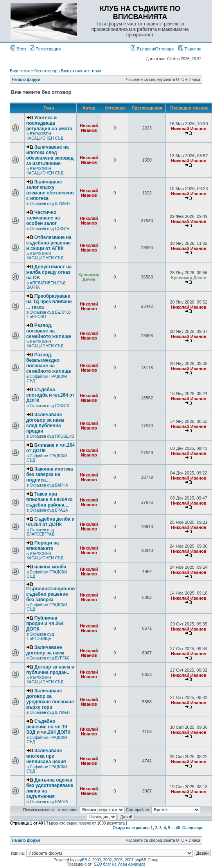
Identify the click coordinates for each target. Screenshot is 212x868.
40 (178, 828)
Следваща (192, 828)
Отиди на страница (131, 828)
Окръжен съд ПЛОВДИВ (52, 436)
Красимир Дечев (89, 277)
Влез (18, 49)
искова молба (50, 567)
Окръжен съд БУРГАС (50, 658)
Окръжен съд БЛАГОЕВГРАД (40, 532)
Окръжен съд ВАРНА (49, 485)
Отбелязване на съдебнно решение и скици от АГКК (49, 243)
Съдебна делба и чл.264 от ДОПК (50, 522)
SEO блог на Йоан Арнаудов (120, 864)
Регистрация (45, 49)
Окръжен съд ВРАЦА (49, 510)
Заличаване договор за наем (45, 650)
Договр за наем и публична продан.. (50, 670)
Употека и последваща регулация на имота (49, 123)
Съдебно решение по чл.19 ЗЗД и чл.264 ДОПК (48, 727)
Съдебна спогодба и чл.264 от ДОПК (50, 395)
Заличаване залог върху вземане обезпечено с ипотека (50, 190)
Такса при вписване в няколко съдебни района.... (49, 500)
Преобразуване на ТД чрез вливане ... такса (49, 302)
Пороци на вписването (42, 546)
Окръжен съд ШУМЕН (50, 204)
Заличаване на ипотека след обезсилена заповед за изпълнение (50, 155)
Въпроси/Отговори (152, 49)
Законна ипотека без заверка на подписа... (50, 474)
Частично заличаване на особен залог (43, 218)
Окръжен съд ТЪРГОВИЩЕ (40, 636)
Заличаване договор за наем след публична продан (45, 423)
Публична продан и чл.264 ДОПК (45, 624)
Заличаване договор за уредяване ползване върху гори (50, 699)
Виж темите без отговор (34, 71)
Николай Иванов (89, 128)
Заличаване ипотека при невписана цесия (46, 756)
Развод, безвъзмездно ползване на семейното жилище (49, 363)
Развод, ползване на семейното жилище (49, 331)
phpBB (81, 860)
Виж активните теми (81, 71)
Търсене (190, 49)
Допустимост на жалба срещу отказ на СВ (49, 272)
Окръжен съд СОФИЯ (49, 229)
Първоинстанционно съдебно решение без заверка (50, 594)
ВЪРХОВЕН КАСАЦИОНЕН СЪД (45, 136)
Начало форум (26, 80)
